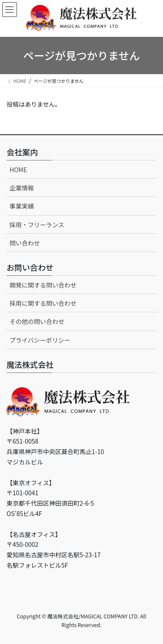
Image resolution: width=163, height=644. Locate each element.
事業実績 (22, 206)
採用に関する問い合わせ (43, 303)
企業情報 (22, 188)
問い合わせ (25, 243)
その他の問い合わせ (37, 321)
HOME (18, 170)
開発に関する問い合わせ (43, 285)
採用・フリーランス (37, 225)
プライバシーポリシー (40, 340)
